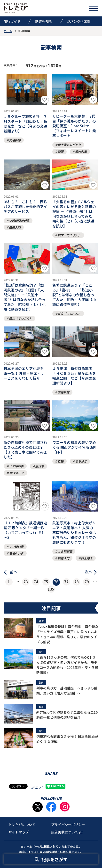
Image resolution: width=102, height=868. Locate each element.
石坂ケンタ (16, 553)
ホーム (8, 31)
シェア (37, 787)
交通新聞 (15, 140)
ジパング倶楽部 (79, 21)
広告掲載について (67, 832)
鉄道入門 (15, 227)
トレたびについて (22, 825)
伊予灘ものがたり (69, 145)
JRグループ (16, 473)
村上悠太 (87, 558)
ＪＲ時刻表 (16, 466)
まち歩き (81, 461)
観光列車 (81, 151)
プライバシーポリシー (68, 825)
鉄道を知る (44, 21)
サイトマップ (19, 832)
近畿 (61, 461)
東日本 (39, 466)
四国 (61, 151)
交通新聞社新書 (19, 221)
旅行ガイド (12, 21)
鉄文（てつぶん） (69, 235)
